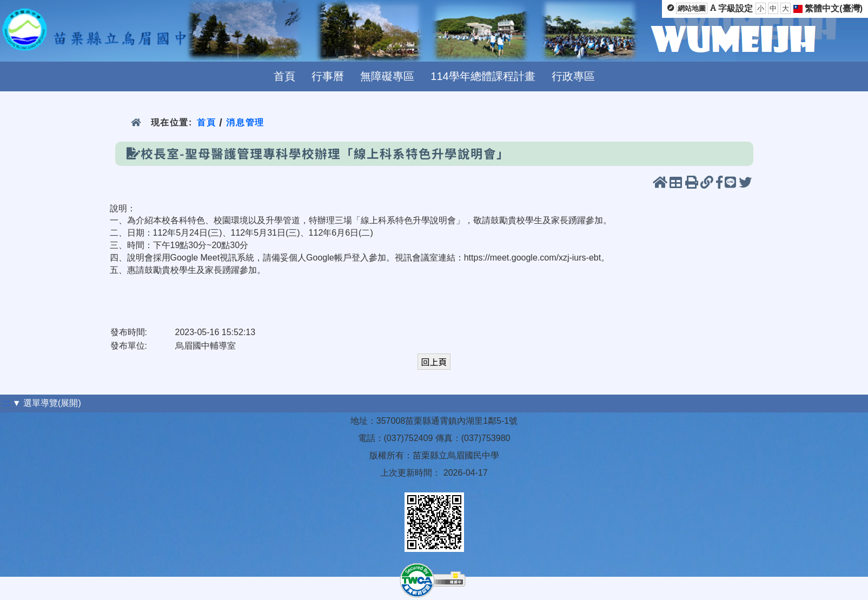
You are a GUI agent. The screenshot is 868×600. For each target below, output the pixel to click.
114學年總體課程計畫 (483, 76)
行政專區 (573, 76)
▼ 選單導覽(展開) (47, 403)
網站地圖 (692, 8)
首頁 (284, 76)
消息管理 (245, 122)
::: (6, 403)
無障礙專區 (387, 76)
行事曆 (328, 76)
